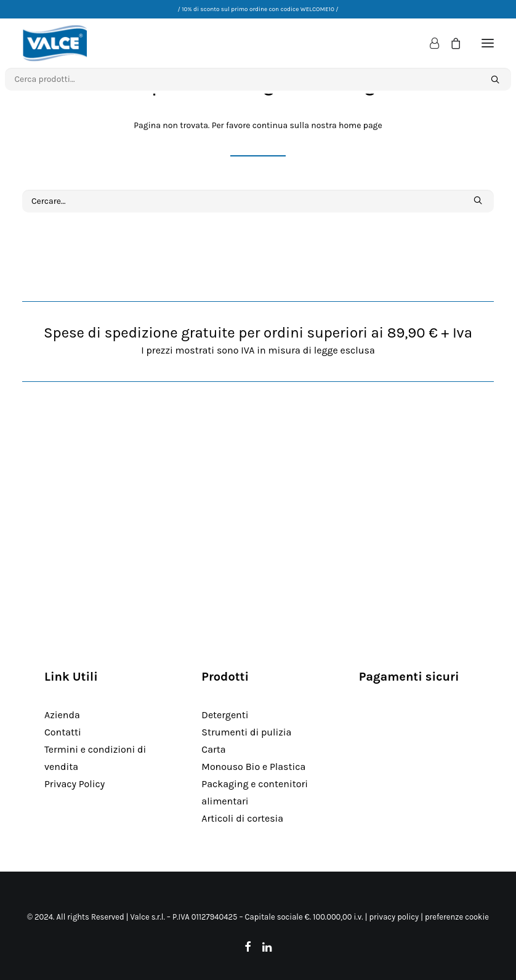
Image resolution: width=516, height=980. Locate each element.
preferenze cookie (457, 917)
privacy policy (394, 917)
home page (361, 125)
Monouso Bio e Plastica (253, 767)
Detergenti (225, 715)
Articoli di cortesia (242, 818)
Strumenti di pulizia (246, 732)
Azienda (62, 715)
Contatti (63, 732)
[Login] (429, 43)
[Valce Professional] (55, 43)
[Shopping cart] (450, 43)
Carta (213, 749)
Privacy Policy (75, 784)
